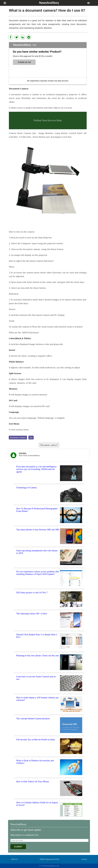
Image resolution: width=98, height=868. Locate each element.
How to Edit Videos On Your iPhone (33, 782)
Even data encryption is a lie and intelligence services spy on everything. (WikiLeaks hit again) (36, 469)
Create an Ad (24, 62)
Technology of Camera (27, 488)
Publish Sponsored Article (50, 859)
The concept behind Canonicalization (33, 719)
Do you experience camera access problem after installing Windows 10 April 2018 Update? (38, 573)
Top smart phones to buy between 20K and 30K (38, 530)
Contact (84, 859)
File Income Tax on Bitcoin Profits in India (36, 740)
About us (14, 859)
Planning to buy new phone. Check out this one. (38, 656)
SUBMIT (18, 847)
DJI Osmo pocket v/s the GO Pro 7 (32, 593)
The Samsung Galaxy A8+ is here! (32, 614)
